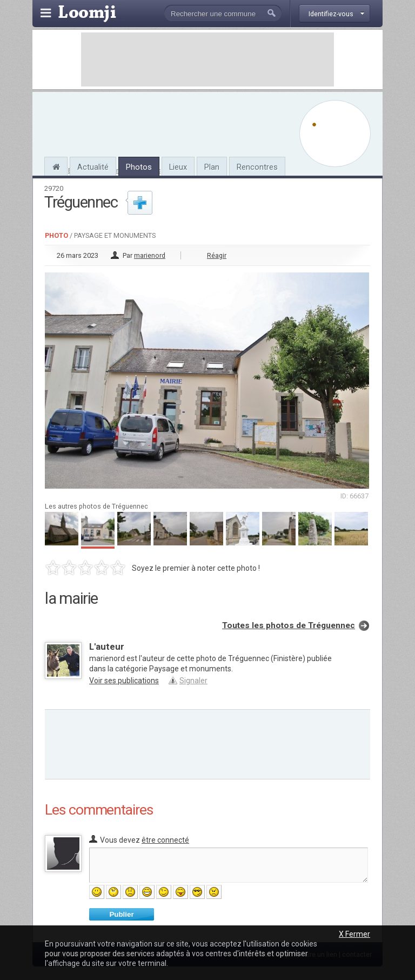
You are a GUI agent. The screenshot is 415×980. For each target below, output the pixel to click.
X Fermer (354, 934)
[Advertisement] (207, 59)
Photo (56, 235)
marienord (150, 255)
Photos (139, 167)
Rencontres (257, 167)
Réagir (217, 255)
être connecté (165, 840)
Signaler (193, 681)
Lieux (178, 167)
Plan (212, 167)
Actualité (93, 167)
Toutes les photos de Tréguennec (289, 625)
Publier (121, 914)
